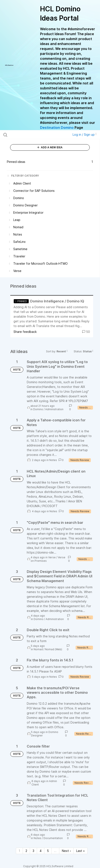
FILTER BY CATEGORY (23, 176)
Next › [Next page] (66, 851)
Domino (38, 409)
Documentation (53, 838)
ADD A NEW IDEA (50, 147)
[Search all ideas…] (30, 135)
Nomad (38, 649)
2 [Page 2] (26, 851)
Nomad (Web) (54, 649)
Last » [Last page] (81, 851)
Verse (52, 557)
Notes (53, 460)
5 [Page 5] (48, 851)
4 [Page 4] (41, 851)
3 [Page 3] (33, 851)
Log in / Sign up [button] (85, 134)
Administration (54, 409)
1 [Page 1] (19, 851)
